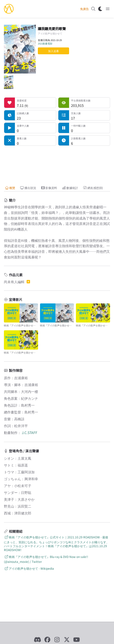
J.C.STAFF (30, 433)
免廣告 (84, 9)
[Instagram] (57, 640)
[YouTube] (77, 640)
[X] (67, 640)
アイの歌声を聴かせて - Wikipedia (29, 568)
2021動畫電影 (45, 44)
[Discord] (38, 640)
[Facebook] (47, 640)
